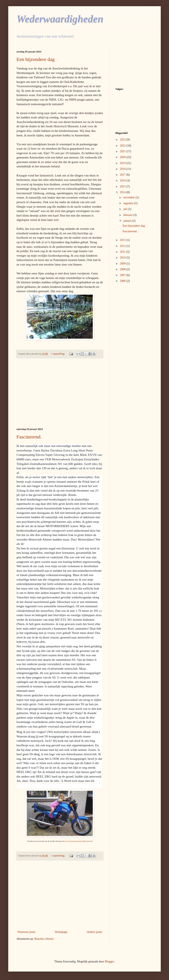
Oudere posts (95, 932)
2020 (123, 157)
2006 (123, 281)
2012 (123, 246)
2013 (123, 240)
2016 (123, 180)
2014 (123, 192)
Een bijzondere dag (36, 59)
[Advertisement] (60, 393)
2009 (123, 264)
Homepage (61, 932)
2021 (123, 151)
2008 (123, 269)
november (129, 197)
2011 (123, 252)
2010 (123, 258)
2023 (123, 140)
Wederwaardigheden (60, 19)
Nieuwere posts (26, 932)
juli (126, 209)
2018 (123, 169)
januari (128, 221)
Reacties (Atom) (44, 939)
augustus (129, 203)
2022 (123, 146)
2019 (123, 163)
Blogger (109, 962)
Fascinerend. (29, 437)
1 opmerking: (58, 354)
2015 (123, 186)
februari (128, 215)
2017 (123, 175)
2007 (123, 275)
